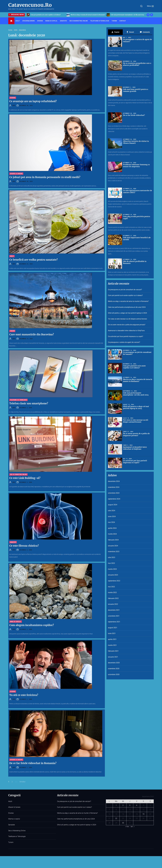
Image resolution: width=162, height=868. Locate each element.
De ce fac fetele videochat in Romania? (33, 763)
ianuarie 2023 (113, 575)
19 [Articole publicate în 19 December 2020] (143, 814)
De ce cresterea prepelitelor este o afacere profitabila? (137, 64)
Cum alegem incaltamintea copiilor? (32, 625)
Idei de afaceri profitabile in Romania (135, 262)
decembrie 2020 (114, 663)
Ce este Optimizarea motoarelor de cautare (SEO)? (138, 191)
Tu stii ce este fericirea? (24, 695)
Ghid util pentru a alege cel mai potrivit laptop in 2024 (127, 313)
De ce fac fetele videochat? (134, 115)
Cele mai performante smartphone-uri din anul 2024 (127, 307)
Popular (115, 32)
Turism (114, 21)
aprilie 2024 (112, 528)
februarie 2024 (113, 540)
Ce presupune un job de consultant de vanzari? (45, 15)
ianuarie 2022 (113, 604)
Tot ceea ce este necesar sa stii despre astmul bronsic (127, 319)
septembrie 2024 (114, 499)
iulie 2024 (112, 511)
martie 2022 (112, 592)
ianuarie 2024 (113, 546)
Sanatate (63, 21)
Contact (123, 21)
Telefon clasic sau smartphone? (29, 403)
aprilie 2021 (112, 639)
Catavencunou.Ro (30, 5)
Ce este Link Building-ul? (25, 478)
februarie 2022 (113, 598)
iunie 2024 (112, 516)
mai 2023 (111, 563)
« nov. (127, 826)
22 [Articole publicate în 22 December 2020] (116, 818)
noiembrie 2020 (114, 669)
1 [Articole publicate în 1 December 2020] (116, 805)
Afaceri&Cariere (29, 21)
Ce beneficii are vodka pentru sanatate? (33, 260)
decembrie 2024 (114, 481)
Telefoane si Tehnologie (100, 21)
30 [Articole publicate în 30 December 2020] (123, 823)
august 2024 (113, 505)
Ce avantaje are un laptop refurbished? (33, 101)
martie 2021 (112, 645)
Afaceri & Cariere (16, 174)
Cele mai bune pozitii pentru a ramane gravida (136, 90)
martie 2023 (112, 569)
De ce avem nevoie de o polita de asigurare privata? (127, 325)
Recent (130, 32)
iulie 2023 (112, 557)
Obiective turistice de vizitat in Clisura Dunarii (136, 142)
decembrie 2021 (114, 610)
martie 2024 (112, 534)
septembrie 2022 (114, 581)
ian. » (133, 826)
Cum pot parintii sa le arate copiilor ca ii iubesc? (85, 15)
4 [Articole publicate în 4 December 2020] (137, 805)
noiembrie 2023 (114, 552)
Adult (18, 21)
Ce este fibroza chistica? (24, 546)
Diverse (40, 21)
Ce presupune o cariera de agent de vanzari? (138, 40)
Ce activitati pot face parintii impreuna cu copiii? (126, 336)
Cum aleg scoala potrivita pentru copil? (137, 217)
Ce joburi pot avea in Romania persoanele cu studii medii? (45, 177)
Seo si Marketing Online (79, 21)
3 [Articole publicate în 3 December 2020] (130, 805)
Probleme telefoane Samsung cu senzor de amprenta (136, 166)
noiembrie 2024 (114, 487)
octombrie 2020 (114, 674)
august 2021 (113, 628)
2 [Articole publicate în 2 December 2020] (123, 805)
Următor (22, 782)
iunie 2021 (112, 633)
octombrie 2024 (114, 493)
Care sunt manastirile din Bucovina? (32, 334)
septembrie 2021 (114, 622)
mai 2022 (111, 587)
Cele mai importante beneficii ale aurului (137, 239)
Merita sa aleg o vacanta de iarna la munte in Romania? (128, 15)
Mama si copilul (51, 21)
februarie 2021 (113, 651)
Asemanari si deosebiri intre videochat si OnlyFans (126, 331)
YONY (14, 105)
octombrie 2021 (114, 616)
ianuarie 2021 (113, 657)
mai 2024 (111, 522)
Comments (145, 32)
